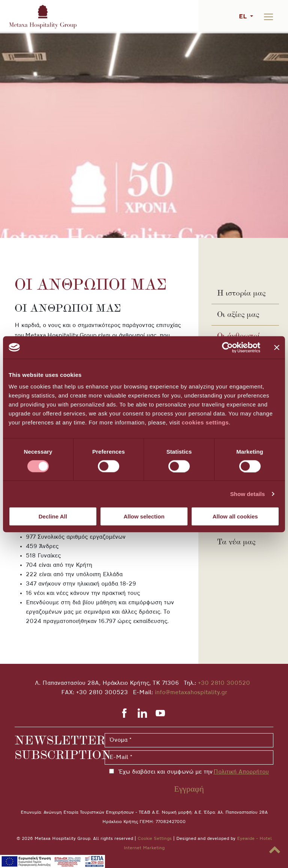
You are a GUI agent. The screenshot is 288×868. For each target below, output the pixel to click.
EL (244, 17)
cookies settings (205, 422)
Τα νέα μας (236, 542)
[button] (274, 850)
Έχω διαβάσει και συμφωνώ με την (192, 772)
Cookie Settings (155, 839)
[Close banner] (277, 347)
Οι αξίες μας (238, 314)
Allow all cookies (235, 516)
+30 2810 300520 (224, 683)
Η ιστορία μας (241, 293)
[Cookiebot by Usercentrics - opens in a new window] (227, 347)
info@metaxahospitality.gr (191, 693)
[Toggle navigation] (268, 17)
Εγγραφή (189, 789)
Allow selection (144, 516)
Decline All (53, 516)
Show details (248, 494)
